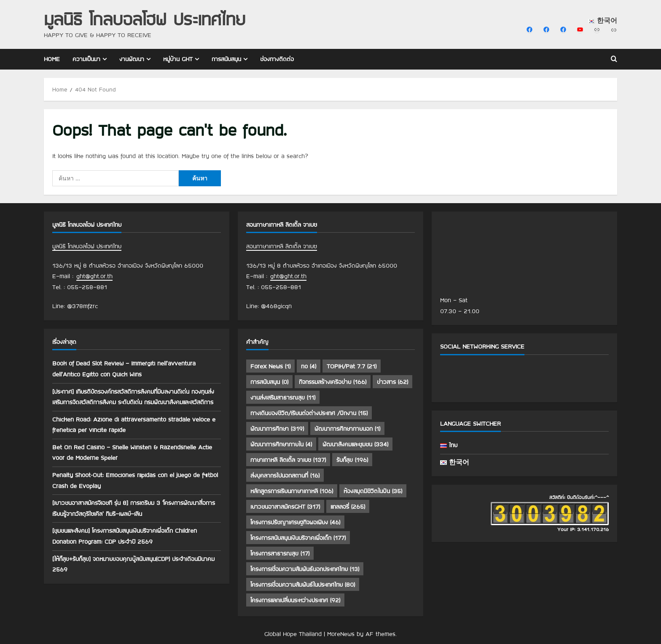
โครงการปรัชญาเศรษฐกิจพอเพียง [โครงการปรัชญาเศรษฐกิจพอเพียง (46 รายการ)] (295, 522)
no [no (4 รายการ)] (309, 366)
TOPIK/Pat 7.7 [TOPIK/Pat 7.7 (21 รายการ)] (352, 366)
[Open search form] (614, 59)
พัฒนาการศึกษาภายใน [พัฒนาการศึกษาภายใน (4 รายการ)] (281, 444)
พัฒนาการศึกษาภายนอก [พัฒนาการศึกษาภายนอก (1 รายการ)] (347, 429)
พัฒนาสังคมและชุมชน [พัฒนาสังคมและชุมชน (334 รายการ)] (355, 444)
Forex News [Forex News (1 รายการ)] (270, 366)
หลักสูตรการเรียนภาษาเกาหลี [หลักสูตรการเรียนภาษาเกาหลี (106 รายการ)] (292, 491)
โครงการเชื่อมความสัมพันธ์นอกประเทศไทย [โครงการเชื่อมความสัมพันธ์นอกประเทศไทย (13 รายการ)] (305, 569)
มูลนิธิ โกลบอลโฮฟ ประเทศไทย (145, 19)
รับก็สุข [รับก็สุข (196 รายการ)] (352, 460)
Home (52, 59)
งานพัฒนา (132, 59)
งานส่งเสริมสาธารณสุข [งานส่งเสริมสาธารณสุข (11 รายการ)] (283, 397)
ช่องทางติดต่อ (277, 59)
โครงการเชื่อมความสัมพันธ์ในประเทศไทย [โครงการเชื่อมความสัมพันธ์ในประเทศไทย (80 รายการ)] (303, 585)
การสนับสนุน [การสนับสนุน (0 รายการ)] (269, 382)
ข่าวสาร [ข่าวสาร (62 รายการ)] (392, 382)
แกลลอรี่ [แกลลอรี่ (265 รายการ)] (348, 507)
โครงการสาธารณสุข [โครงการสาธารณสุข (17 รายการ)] (280, 553)
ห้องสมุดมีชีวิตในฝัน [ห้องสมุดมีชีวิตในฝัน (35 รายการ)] (373, 491)
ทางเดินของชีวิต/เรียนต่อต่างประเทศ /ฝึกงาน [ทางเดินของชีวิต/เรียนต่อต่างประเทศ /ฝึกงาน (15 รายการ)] (309, 413)
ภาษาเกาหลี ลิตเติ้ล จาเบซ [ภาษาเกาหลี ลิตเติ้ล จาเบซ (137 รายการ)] (288, 460)
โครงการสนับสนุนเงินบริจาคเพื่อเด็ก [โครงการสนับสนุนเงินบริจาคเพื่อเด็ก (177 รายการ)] (298, 538)
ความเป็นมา (86, 59)
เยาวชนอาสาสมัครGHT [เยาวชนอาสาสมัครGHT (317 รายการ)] (285, 507)
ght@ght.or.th (94, 276)
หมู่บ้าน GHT (178, 59)
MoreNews (341, 634)
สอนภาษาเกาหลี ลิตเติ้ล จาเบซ (282, 246)
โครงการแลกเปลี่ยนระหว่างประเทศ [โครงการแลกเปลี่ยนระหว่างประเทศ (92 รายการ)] (295, 600)
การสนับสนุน (226, 59)
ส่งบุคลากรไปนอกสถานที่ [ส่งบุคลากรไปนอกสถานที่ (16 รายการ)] (285, 475)
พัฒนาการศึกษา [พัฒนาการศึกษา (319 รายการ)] (277, 429)
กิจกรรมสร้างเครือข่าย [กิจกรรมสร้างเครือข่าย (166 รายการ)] (333, 382)
